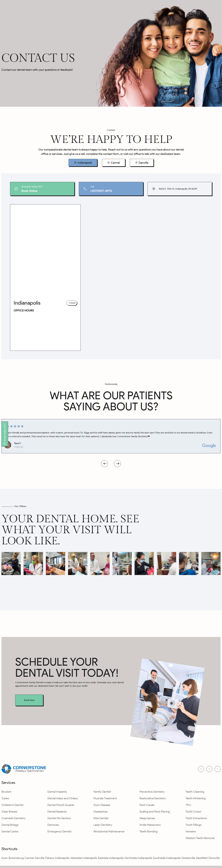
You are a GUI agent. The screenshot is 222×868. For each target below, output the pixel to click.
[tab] (83, 163)
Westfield (202, 859)
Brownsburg (16, 859)
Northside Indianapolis (138, 859)
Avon (5, 859)
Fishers (50, 859)
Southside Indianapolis (167, 859)
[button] (72, 303)
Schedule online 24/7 (32, 187)
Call (92, 187)
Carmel (29, 859)
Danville (40, 859)
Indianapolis (62, 859)
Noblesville (188, 859)
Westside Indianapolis (84, 859)
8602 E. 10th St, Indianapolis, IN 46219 (178, 189)
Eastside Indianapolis (111, 859)
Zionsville (214, 859)
